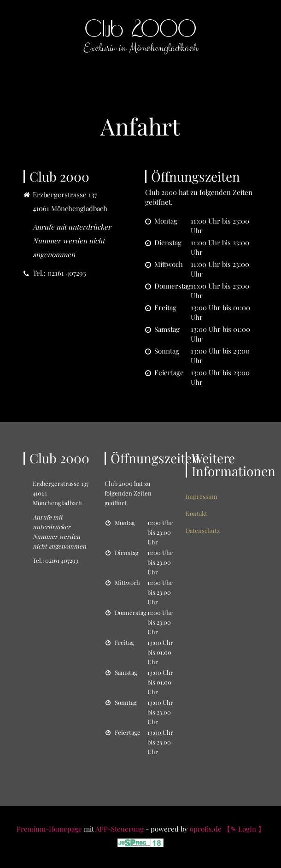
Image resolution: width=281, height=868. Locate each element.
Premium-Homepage (49, 829)
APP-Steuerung (120, 829)
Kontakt (196, 513)
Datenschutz (203, 530)
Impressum (202, 496)
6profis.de (206, 829)
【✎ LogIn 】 (244, 829)
